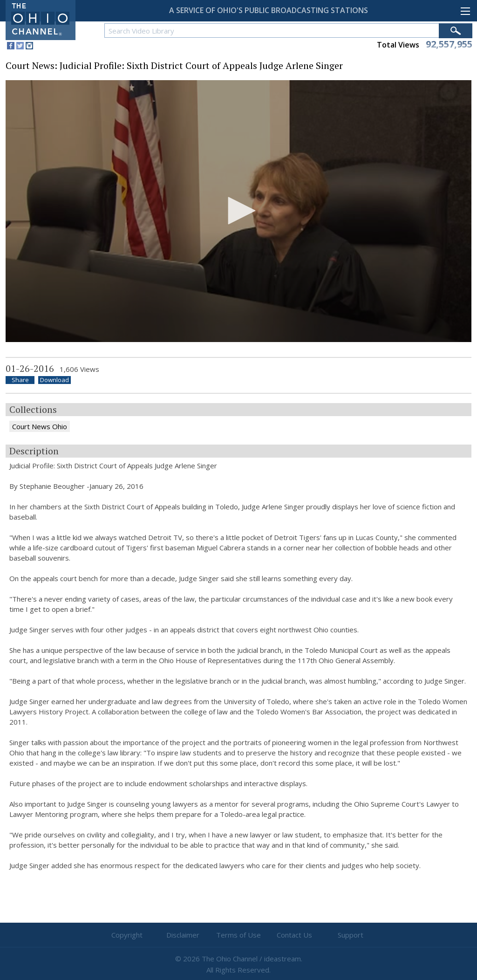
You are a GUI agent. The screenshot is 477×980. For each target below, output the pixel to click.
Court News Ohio (40, 426)
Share (20, 380)
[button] (238, 211)
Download (55, 380)
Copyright (127, 935)
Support (351, 935)
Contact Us (294, 935)
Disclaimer (183, 935)
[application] (238, 211)
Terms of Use (238, 935)
